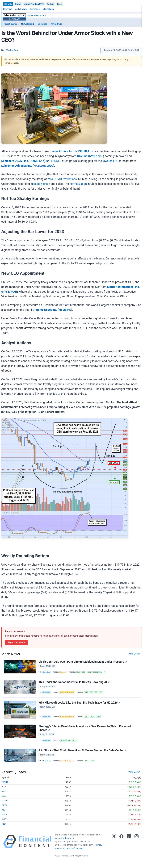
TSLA (4, 830)
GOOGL (99, 673)
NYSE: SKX (37, 161)
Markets (8, 4)
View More (134, 654)
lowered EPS (110, 161)
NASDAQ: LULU (43, 166)
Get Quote (14, 19)
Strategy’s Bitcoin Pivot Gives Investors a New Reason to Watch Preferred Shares (85, 732)
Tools (60, 4)
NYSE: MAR (10, 292)
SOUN (95, 766)
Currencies (35, 9)
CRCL (92, 673)
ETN (94, 694)
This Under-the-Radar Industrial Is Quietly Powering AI (74, 684)
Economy (64, 673)
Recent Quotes (11, 24)
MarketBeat (47, 673)
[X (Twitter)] (114, 847)
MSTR (64, 744)
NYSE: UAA (83, 151)
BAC (4, 802)
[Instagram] (137, 847)
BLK (80, 673)
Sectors (50, 4)
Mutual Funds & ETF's (34, 4)
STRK (77, 744)
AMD (4, 797)
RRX (104, 694)
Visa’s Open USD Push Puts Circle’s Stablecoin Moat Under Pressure (83, 662)
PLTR (101, 719)
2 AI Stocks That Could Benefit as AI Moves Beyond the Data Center (83, 755)
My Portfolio (57, 24)
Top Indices (42, 24)
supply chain (42, 184)
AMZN (5, 788)
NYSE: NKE (96, 156)
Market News (21, 9)
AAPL (4, 793)
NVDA (95, 719)
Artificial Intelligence (68, 694)
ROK (99, 694)
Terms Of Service (74, 854)
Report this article (16, 642)
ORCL (5, 825)
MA (105, 673)
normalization (78, 184)
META (5, 811)
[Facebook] (121, 847)
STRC (71, 744)
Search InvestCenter (36, 15)
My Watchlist (27, 24)
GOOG (5, 807)
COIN (86, 673)
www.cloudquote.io (64, 844)
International (48, 9)
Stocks (18, 4)
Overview (7, 9)
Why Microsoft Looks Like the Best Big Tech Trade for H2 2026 (80, 705)
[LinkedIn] (129, 847)
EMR (88, 694)
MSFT (89, 719)
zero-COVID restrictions (62, 179)
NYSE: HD (65, 310)
